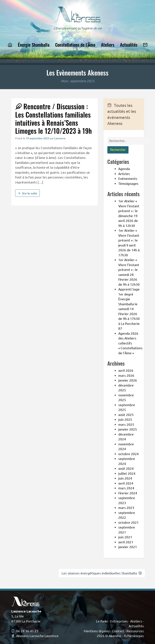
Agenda (124, 169)
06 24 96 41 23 (25, 631)
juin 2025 (125, 419)
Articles (124, 174)
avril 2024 (126, 483)
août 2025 (126, 415)
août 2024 (126, 468)
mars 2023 (126, 507)
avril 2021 (126, 542)
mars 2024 (126, 488)
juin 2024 (125, 478)
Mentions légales (97, 631)
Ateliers (108, 45)
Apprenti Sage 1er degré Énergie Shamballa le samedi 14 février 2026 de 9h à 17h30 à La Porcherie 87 (129, 309)
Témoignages (128, 183)
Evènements (128, 178)
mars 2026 (126, 375)
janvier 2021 (128, 547)
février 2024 (128, 493)
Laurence (60, 138)
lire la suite (27, 193)
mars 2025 (126, 424)
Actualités (129, 45)
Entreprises (119, 621)
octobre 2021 (128, 522)
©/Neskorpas (134, 636)
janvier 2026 (128, 380)
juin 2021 (125, 537)
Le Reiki (102, 621)
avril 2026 (126, 370)
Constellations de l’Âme (75, 45)
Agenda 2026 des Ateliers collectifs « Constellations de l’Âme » (130, 343)
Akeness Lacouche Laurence (35, 636)
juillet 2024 (127, 473)
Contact (118, 631)
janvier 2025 (128, 429)
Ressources (135, 631)
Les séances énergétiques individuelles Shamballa (102, 573)
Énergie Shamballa (34, 45)
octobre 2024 (128, 454)
